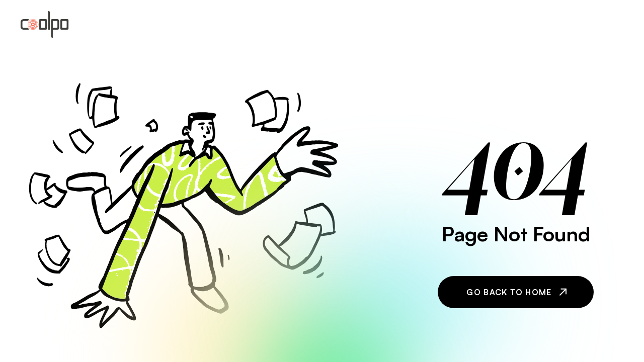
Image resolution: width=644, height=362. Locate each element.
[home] (45, 24)
